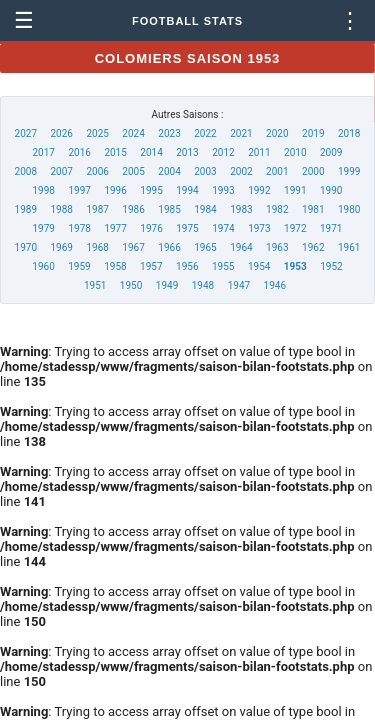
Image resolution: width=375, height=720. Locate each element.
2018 (349, 133)
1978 (79, 228)
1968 (97, 247)
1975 (187, 228)
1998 (44, 190)
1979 (44, 228)
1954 (259, 266)
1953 (295, 266)
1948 (203, 285)
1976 (151, 228)
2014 (151, 152)
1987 (97, 209)
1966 (169, 247)
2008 (26, 171)
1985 (169, 209)
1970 (26, 247)
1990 (331, 190)
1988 (61, 209)
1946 (275, 285)
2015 (115, 152)
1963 (277, 247)
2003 (205, 171)
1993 (223, 190)
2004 (169, 171)
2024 (133, 133)
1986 (133, 209)
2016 (79, 152)
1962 (313, 247)
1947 (239, 285)
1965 (205, 247)
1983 (241, 209)
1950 (131, 285)
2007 (61, 171)
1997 (79, 190)
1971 (331, 228)
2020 (277, 133)
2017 (44, 152)
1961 (349, 247)
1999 (349, 171)
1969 (61, 247)
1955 (223, 266)
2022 (205, 133)
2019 (313, 133)
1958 (115, 266)
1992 (259, 190)
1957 (151, 266)
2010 (295, 152)
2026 (61, 133)
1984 (205, 209)
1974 (223, 228)
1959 (79, 266)
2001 (277, 171)
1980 (349, 209)
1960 (43, 266)
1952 (331, 266)
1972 (295, 228)
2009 (331, 152)
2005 (133, 171)
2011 (259, 152)
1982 (277, 209)
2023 (169, 133)
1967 (133, 247)
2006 (97, 171)
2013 (187, 152)
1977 (115, 228)
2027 (26, 133)
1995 (151, 190)
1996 (115, 190)
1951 (95, 285)
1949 (167, 285)
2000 (313, 171)
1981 (313, 209)
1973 (259, 228)
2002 (241, 171)
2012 (223, 152)
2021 (241, 133)
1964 (241, 247)
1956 (187, 266)
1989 (26, 209)
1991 (295, 190)
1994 (187, 190)
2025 (97, 133)
